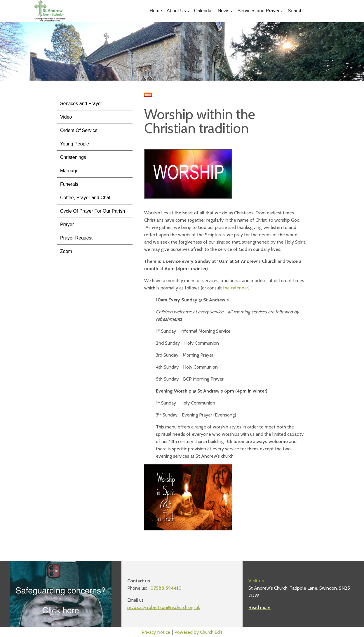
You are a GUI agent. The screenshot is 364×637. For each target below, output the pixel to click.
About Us (176, 11)
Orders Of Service (79, 130)
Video (66, 117)
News (224, 11)
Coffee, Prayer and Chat (85, 198)
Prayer (67, 224)
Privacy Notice (156, 632)
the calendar (236, 288)
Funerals (69, 184)
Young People (75, 144)
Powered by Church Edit (198, 632)
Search (295, 11)
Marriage (69, 171)
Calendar (204, 11)
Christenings (73, 157)
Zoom (66, 251)
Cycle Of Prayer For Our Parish (93, 211)
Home (156, 11)
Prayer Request (76, 238)
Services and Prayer (259, 11)
